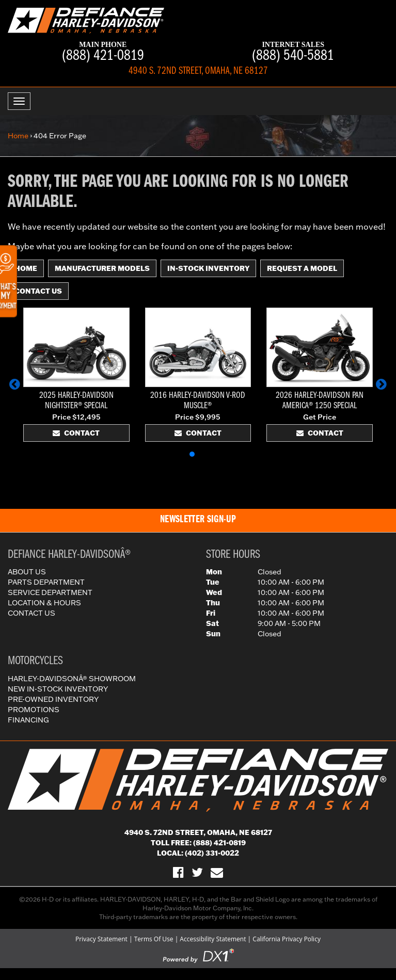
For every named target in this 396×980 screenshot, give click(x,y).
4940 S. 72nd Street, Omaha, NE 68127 (198, 832)
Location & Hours (44, 603)
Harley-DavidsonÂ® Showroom (72, 679)
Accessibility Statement (213, 939)
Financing (28, 720)
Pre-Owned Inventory (53, 699)
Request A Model (302, 268)
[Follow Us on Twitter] (197, 872)
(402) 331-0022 (212, 853)
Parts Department (46, 582)
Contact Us (38, 291)
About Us (27, 572)
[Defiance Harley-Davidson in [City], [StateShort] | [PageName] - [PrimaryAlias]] (86, 20)
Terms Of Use (154, 939)
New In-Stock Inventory (58, 689)
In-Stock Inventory (208, 268)
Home (18, 136)
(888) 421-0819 (103, 53)
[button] (15, 384)
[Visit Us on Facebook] (178, 872)
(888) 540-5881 (294, 53)
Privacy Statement (101, 939)
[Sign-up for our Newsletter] (217, 872)
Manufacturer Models (102, 268)
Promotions (34, 710)
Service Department (50, 592)
